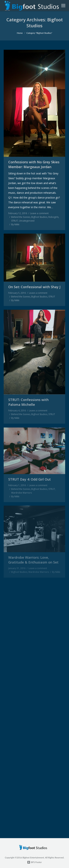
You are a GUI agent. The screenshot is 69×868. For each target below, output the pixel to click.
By (15, 224)
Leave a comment (39, 213)
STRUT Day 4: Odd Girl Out (30, 479)
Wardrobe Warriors (22, 493)
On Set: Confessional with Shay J (34, 287)
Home (20, 33)
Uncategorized (27, 221)
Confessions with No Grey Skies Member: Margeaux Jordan (34, 164)
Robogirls (53, 217)
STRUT (15, 221)
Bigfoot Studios (39, 217)
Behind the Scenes (21, 217)
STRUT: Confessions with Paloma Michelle (28, 402)
